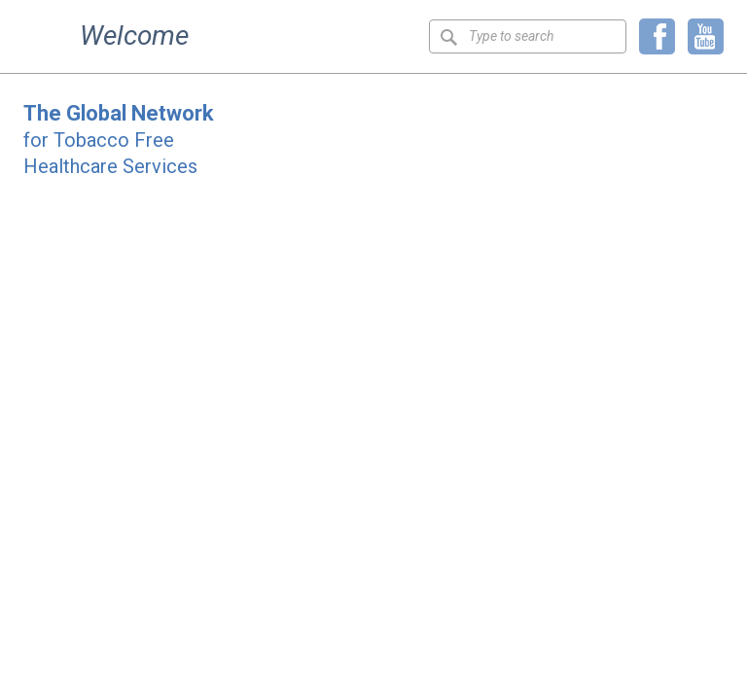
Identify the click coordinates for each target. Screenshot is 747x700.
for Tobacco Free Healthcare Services (119, 140)
